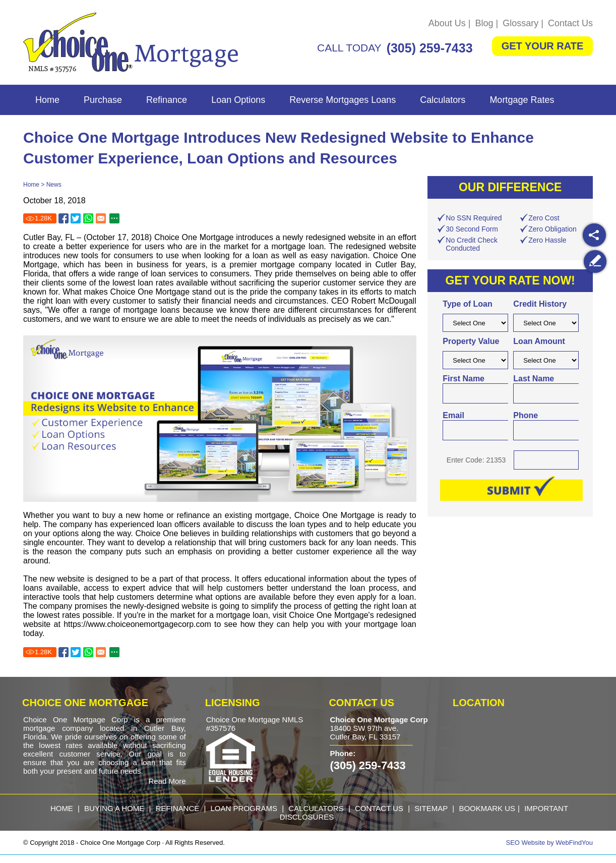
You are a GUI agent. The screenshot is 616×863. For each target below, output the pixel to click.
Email (453, 415)
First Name (464, 379)
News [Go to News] (54, 185)
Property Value (471, 341)
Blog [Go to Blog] (484, 23)
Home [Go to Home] (47, 100)
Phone (526, 415)
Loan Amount (539, 341)
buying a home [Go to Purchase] (114, 808)
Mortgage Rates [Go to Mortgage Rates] (522, 100)
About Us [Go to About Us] (447, 23)
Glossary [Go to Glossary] (520, 23)
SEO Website (526, 843)
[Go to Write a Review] (595, 262)
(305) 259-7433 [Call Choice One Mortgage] (430, 48)
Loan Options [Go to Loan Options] (238, 100)
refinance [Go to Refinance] (178, 808)
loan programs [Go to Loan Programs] (244, 808)
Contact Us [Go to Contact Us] (570, 23)
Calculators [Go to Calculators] (443, 100)
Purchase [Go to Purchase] (103, 100)
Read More (167, 781)
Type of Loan (467, 304)
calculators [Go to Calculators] (316, 808)
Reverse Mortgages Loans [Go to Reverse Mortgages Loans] (343, 100)
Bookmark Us (487, 808)
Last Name (534, 379)
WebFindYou (574, 843)
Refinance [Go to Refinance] (167, 100)
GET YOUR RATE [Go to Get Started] (543, 46)
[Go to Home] (131, 42)
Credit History (540, 304)
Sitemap (431, 808)
